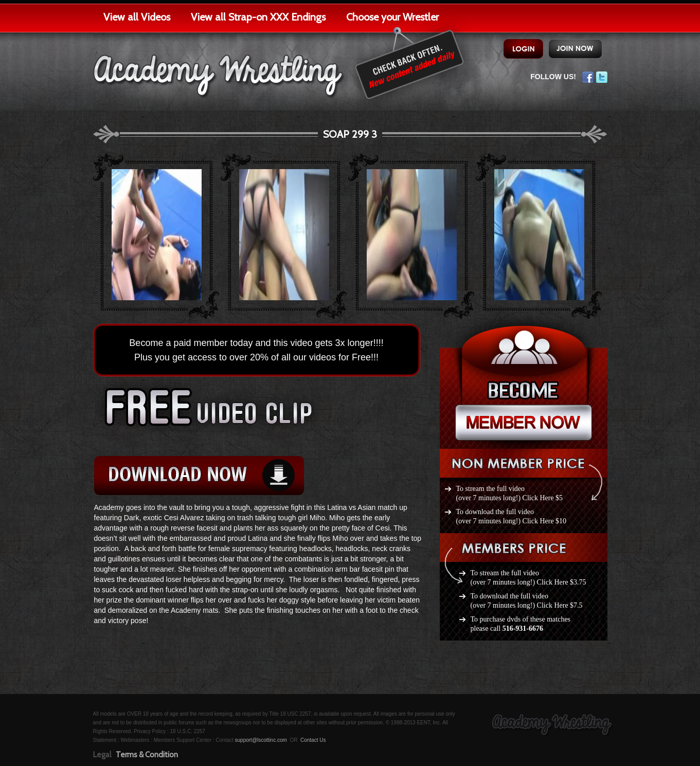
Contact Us (313, 740)
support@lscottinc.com (261, 740)
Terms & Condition (147, 755)
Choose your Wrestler (392, 17)
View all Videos (137, 17)
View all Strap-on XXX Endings (258, 17)
